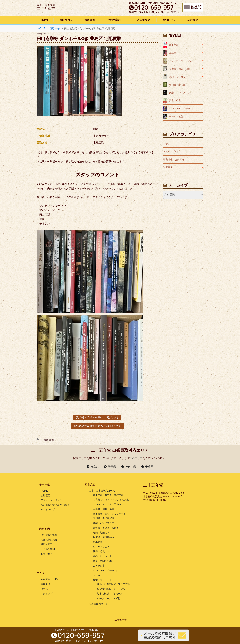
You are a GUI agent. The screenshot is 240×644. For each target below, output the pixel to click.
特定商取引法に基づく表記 (55, 505)
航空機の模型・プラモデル (111, 589)
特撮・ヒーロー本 (102, 556)
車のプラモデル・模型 (109, 598)
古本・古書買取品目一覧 (102, 491)
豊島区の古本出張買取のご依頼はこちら (97, 426)
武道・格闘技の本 (102, 561)
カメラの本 (99, 566)
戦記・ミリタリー (178, 77)
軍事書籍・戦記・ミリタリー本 (109, 514)
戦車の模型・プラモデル (110, 594)
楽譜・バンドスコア (180, 93)
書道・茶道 (175, 100)
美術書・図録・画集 (104, 509)
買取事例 (90, 20)
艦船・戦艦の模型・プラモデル (113, 584)
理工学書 (174, 45)
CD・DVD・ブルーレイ (181, 108)
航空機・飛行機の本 (104, 537)
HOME (45, 20)
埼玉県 (112, 467)
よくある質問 (48, 549)
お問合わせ (47, 554)
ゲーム (97, 575)
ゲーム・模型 (176, 116)
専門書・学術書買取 (104, 518)
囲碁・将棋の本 (101, 551)
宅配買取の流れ (49, 540)
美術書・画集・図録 (180, 69)
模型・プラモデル (102, 580)
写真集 (173, 53)
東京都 (95, 467)
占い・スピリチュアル (181, 61)
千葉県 (149, 467)
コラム (167, 144)
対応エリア (143, 20)
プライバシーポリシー (52, 500)
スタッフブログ (171, 151)
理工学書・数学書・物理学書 (108, 495)
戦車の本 (98, 542)
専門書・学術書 (177, 85)
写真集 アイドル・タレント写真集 (111, 500)
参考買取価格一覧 (98, 604)
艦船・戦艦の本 (101, 533)
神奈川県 (131, 467)
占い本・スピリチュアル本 (107, 504)
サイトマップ (48, 510)
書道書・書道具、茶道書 (106, 528)
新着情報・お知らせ (174, 159)
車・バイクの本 (101, 547)
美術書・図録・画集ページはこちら (97, 417)
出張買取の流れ (49, 535)
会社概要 (193, 20)
